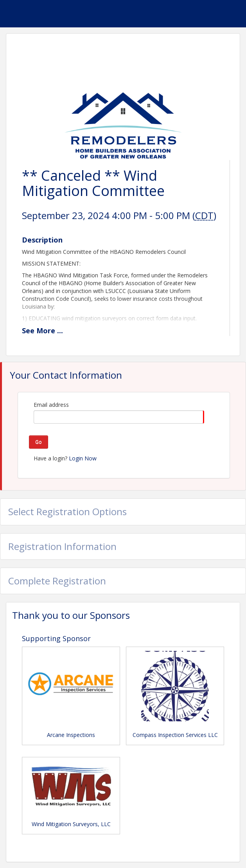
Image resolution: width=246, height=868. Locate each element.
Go (39, 442)
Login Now (83, 458)
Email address (51, 405)
